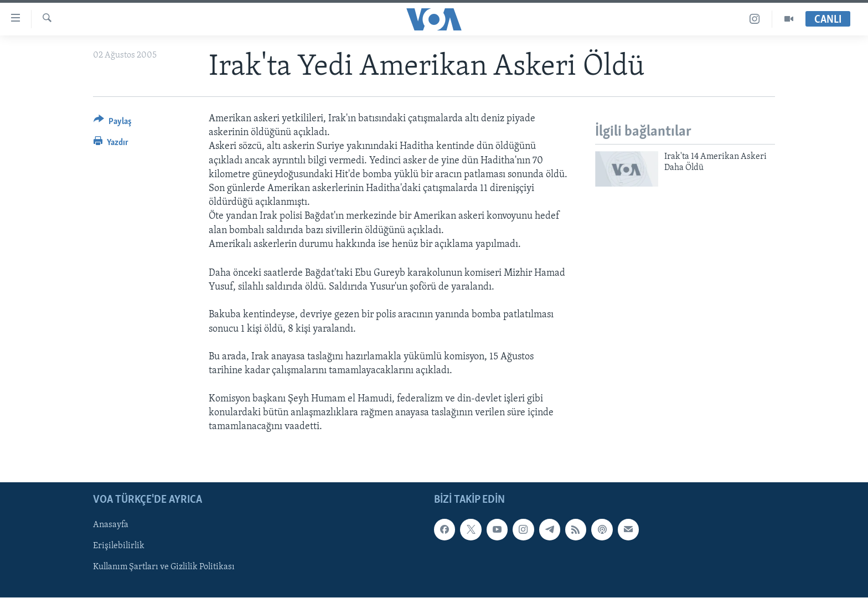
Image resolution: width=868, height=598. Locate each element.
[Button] (113, 123)
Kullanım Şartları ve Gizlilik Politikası (164, 568)
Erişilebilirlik (119, 547)
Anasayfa (111, 525)
